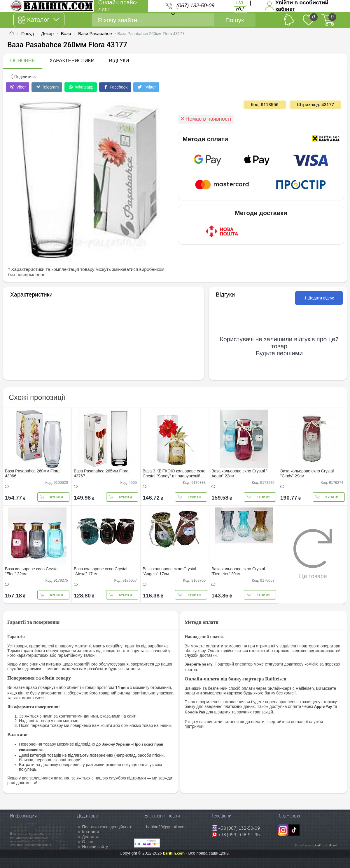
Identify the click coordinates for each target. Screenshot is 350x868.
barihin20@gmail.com (166, 827)
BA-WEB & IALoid (325, 845)
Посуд (28, 33)
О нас (87, 842)
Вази (66, 33)
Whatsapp (81, 87)
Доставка (91, 837)
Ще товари (313, 554)
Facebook (115, 87)
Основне (23, 61)
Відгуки (119, 61)
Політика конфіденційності (107, 827)
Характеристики (72, 61)
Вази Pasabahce (95, 33)
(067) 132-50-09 (195, 6)
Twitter (146, 87)
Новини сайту (95, 847)
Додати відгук (319, 298)
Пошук (235, 20)
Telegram (47, 87)
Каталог (38, 20)
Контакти (90, 832)
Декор (47, 33)
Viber (17, 87)
